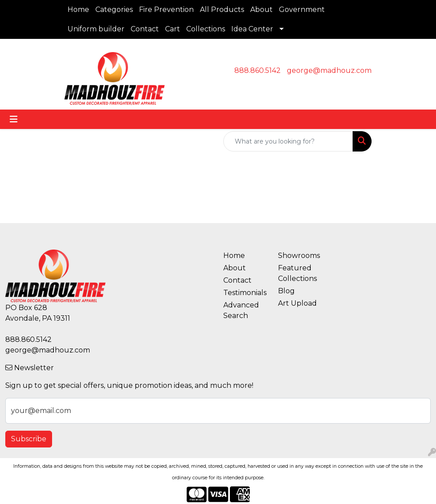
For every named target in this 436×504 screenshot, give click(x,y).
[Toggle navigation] (14, 119)
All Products (222, 9)
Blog (286, 291)
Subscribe (29, 439)
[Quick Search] (288, 141)
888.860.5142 (257, 70)
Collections (206, 29)
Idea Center (252, 29)
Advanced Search (241, 310)
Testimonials (245, 293)
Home (78, 9)
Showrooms (299, 256)
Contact (145, 29)
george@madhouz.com (329, 70)
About (261, 9)
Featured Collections (297, 273)
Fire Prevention (166, 9)
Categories (114, 9)
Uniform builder (96, 29)
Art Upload (297, 303)
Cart (173, 29)
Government (302, 9)
